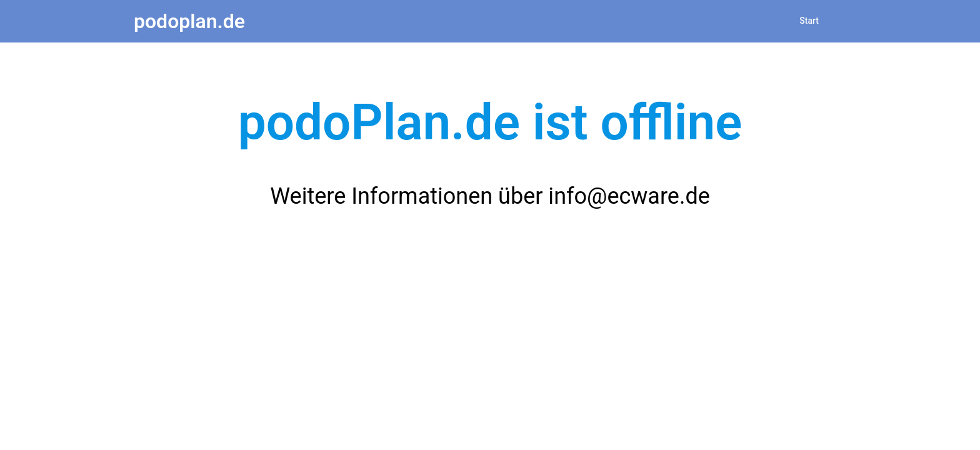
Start (809, 21)
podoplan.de (189, 21)
